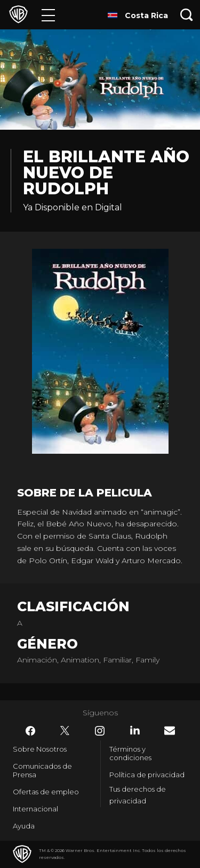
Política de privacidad (147, 775)
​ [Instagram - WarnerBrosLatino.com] (100, 731)
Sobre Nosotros (40, 749)
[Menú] (48, 15)
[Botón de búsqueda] (187, 15)
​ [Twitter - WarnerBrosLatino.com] (65, 731)
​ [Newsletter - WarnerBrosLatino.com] (170, 731)
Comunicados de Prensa (42, 770)
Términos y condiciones (130, 753)
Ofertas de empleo (46, 792)
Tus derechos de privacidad (138, 795)
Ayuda (24, 826)
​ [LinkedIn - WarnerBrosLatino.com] (135, 730)
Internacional (35, 809)
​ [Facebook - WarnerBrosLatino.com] (30, 731)
